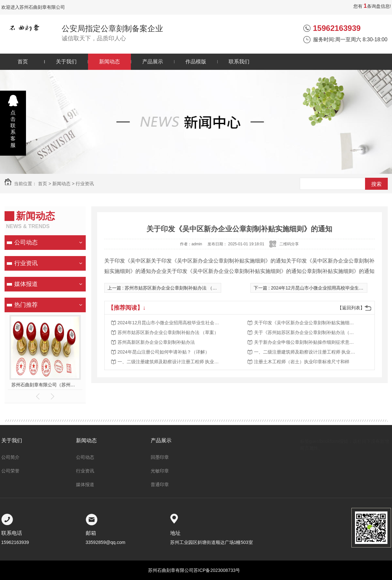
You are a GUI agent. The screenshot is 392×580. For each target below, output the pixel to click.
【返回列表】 (351, 308)
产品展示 (153, 62)
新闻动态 (109, 62)
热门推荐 (26, 305)
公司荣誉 (10, 471)
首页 (23, 62)
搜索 (376, 184)
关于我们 (66, 62)
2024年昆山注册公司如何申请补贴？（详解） (164, 352)
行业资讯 (85, 184)
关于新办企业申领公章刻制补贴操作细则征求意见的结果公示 (306, 342)
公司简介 (10, 457)
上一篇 (167, 288)
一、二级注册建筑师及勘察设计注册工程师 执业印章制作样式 (306, 352)
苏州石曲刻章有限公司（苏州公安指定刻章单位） (45, 385)
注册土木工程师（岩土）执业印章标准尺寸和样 (302, 362)
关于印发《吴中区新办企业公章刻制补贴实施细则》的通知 (306, 323)
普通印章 (160, 484)
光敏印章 (160, 471)
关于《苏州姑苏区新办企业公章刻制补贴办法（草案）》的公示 (306, 332)
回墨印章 (160, 457)
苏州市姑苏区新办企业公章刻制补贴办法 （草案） (168, 332)
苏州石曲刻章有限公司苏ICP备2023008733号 (194, 570)
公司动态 (26, 242)
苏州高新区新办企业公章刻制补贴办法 (156, 342)
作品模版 (196, 62)
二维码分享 (289, 244)
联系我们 (239, 62)
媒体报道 (26, 284)
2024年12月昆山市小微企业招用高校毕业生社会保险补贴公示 (170, 323)
